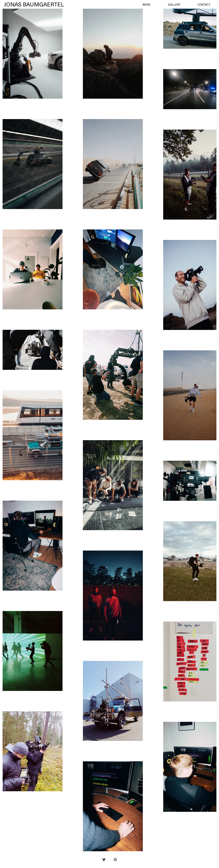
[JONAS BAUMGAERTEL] (34, 4)
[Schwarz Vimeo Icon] (104, 860)
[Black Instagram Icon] (115, 860)
